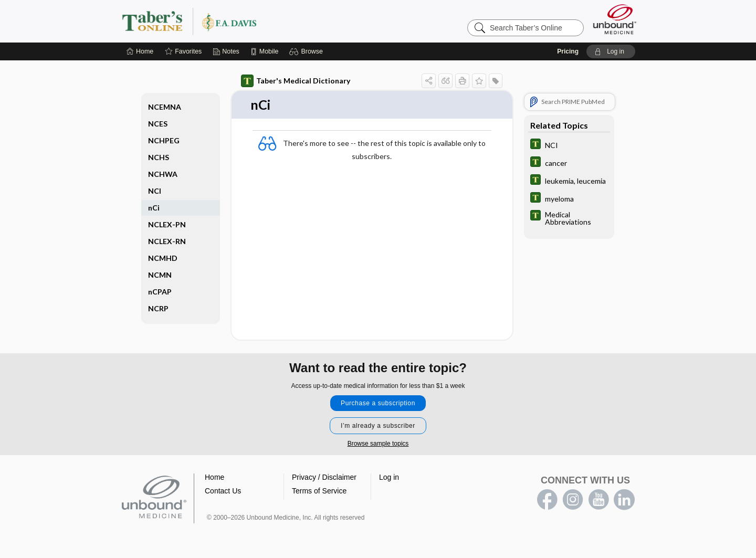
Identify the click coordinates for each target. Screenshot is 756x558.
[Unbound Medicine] (615, 19)
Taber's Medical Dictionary (296, 81)
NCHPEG (164, 140)
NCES (158, 124)
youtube (598, 500)
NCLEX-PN (167, 224)
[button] (307, 51)
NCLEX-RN (167, 241)
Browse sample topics (378, 444)
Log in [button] (389, 478)
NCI (155, 191)
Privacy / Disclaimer (324, 478)
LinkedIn (624, 500)
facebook (547, 500)
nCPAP (160, 292)
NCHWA (163, 174)
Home (214, 478)
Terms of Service (319, 491)
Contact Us (223, 491)
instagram (573, 500)
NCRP (158, 308)
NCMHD (163, 258)
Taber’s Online (252, 21)
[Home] (140, 51)
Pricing (568, 51)
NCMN (160, 275)
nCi (154, 208)
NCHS (159, 157)
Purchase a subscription (378, 404)
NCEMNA (165, 107)
